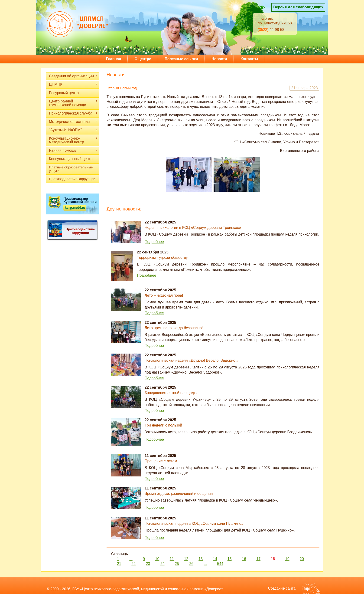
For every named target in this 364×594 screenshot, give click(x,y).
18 (273, 559)
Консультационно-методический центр (73, 140)
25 (177, 564)
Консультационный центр (73, 159)
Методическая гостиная (73, 122)
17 (258, 559)
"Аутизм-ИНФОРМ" (73, 130)
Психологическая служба (73, 113)
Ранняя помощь (73, 150)
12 (186, 559)
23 (148, 564)
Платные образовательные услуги (71, 169)
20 (302, 559)
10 (157, 559)
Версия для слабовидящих (298, 7)
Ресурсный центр (73, 93)
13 (201, 559)
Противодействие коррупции (72, 179)
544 (220, 564)
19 (287, 559)
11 (172, 559)
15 (230, 559)
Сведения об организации (73, 76)
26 (191, 564)
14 (215, 559)
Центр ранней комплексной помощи (73, 103)
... (131, 559)
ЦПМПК (73, 84)
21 (119, 564)
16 (244, 559)
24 (162, 564)
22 (133, 564)
